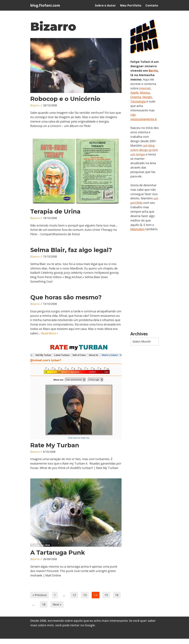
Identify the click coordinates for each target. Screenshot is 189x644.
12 (74, 600)
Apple (148, 93)
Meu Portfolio (131, 5)
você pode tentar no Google (75, 631)
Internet (136, 93)
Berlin (135, 75)
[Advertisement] (145, 282)
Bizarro (35, 105)
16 (117, 600)
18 (44, 610)
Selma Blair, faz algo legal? (71, 250)
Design (135, 102)
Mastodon (137, 230)
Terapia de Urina (55, 212)
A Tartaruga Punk (58, 558)
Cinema (147, 97)
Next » (57, 610)
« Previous (40, 600)
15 (106, 600)
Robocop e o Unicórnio (65, 99)
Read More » (71, 334)
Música (135, 97)
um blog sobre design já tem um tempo (144, 150)
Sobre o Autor (105, 5)
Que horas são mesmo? (66, 298)
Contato (152, 5)
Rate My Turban (55, 446)
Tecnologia (149, 102)
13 (85, 600)
